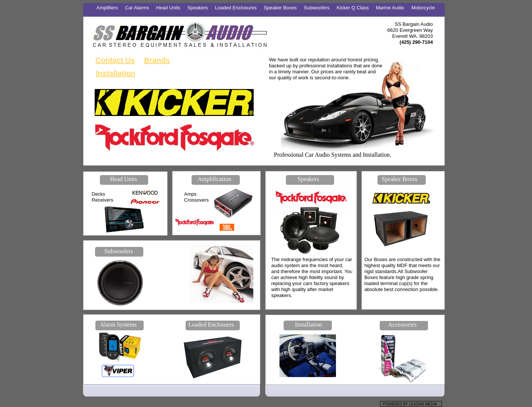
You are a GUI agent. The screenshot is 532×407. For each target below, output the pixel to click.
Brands (157, 60)
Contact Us (115, 60)
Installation (116, 73)
